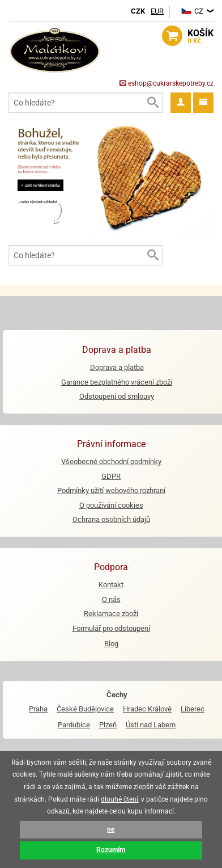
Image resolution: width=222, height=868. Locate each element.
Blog (111, 644)
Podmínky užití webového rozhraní (111, 490)
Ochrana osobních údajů (111, 519)
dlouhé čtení (119, 799)
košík (200, 37)
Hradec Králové (147, 709)
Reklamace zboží (111, 614)
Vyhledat (152, 103)
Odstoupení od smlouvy (117, 396)
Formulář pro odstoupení (111, 628)
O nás (111, 599)
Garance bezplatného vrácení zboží (117, 382)
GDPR (111, 476)
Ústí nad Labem (151, 725)
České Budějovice (85, 709)
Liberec (193, 709)
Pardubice (74, 725)
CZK (138, 11)
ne (111, 829)
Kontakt (111, 585)
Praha (38, 709)
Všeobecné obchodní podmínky (111, 462)
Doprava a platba (117, 367)
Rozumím (111, 850)
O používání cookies (111, 505)
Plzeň (108, 725)
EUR (157, 11)
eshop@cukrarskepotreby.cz (166, 83)
